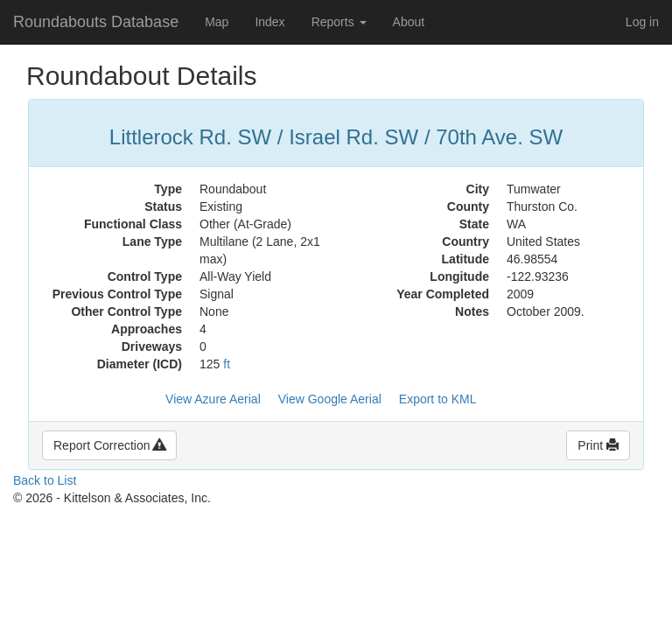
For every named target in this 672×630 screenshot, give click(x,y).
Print (598, 445)
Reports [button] (339, 22)
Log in (642, 22)
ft (227, 364)
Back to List (45, 480)
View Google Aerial (330, 399)
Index (269, 22)
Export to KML (438, 399)
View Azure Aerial (213, 399)
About (409, 22)
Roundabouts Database (96, 22)
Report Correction (109, 445)
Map (217, 22)
